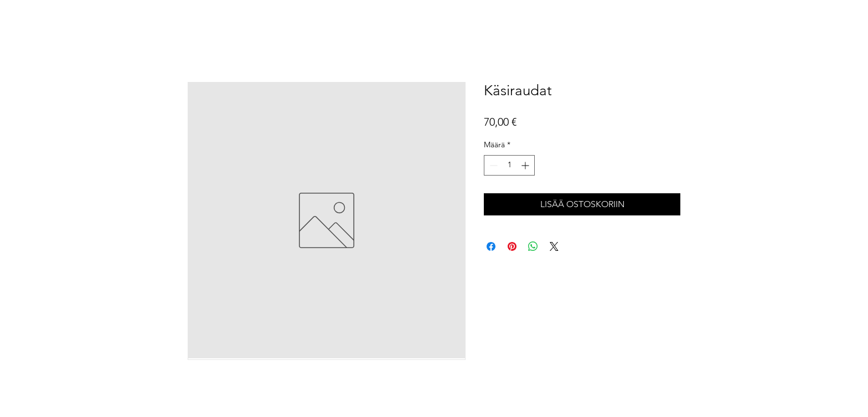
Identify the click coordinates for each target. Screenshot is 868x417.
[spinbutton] (509, 165)
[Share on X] (554, 246)
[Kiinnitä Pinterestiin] (512, 246)
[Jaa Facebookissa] (491, 246)
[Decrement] (492, 165)
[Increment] (526, 165)
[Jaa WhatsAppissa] (533, 246)
